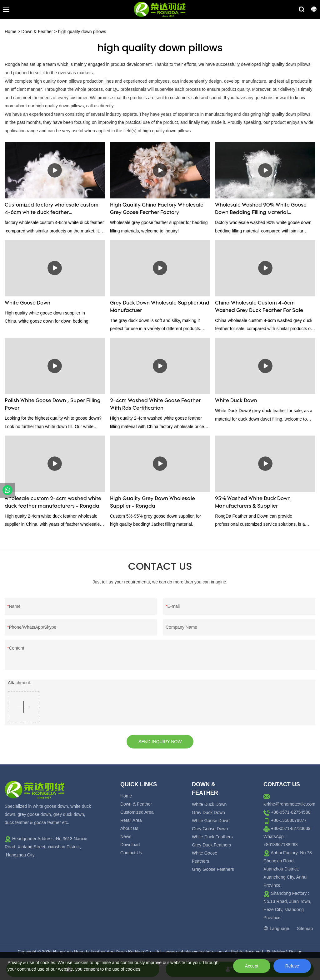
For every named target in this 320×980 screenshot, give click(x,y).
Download (130, 845)
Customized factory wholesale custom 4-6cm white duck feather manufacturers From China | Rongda (52, 210)
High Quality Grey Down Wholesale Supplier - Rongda (152, 503)
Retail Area (131, 820)
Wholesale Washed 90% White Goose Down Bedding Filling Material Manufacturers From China (261, 210)
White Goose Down (27, 303)
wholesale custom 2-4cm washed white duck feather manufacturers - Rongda (53, 503)
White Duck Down (236, 401)
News (126, 836)
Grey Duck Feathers (211, 845)
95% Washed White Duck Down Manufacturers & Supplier (253, 503)
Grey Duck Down (208, 812)
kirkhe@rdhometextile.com (289, 804)
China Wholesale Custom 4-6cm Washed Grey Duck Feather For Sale (259, 307)
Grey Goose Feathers (213, 869)
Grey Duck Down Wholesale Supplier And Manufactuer (160, 307)
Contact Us (131, 853)
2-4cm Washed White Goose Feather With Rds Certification (155, 405)
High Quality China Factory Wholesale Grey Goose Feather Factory (157, 209)
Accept (252, 966)
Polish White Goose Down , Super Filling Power (53, 405)
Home (10, 32)
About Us (129, 828)
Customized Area (137, 812)
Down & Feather (37, 32)
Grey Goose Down (210, 829)
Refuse (292, 966)
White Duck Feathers (212, 837)
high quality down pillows (82, 32)
